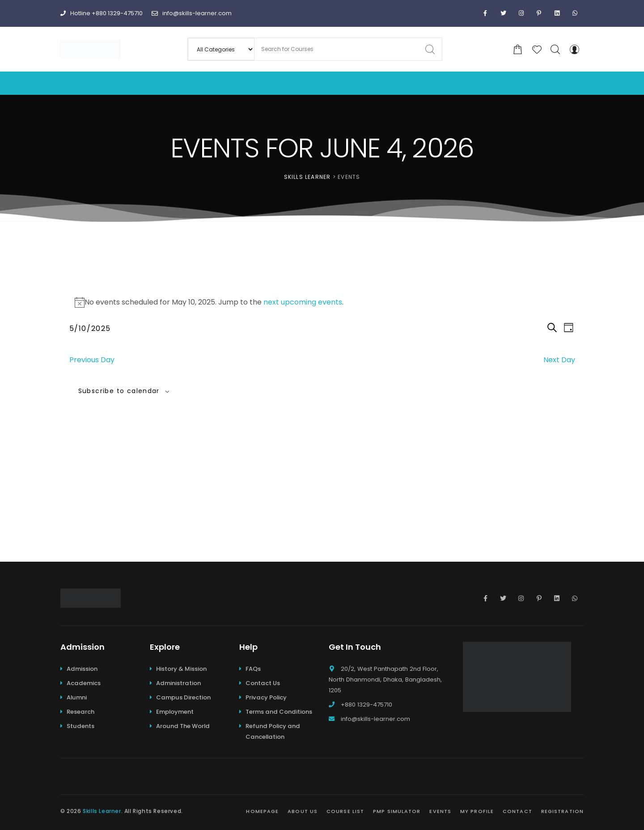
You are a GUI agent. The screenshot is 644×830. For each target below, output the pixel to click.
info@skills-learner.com (192, 13)
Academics (84, 683)
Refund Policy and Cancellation (273, 731)
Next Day (559, 360)
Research (80, 712)
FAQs (253, 669)
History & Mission (181, 669)
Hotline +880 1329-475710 (102, 13)
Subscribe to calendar (119, 391)
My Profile (477, 811)
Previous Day (92, 360)
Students (80, 726)
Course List (345, 811)
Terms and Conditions (279, 712)
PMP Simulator (397, 811)
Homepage (262, 811)
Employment (175, 712)
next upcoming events (303, 302)
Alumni (77, 697)
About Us (303, 811)
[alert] (322, 302)
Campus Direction (183, 697)
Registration (562, 811)
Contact (517, 811)
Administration (178, 683)
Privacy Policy (266, 697)
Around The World (183, 726)
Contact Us (263, 683)
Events (440, 811)
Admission (82, 669)
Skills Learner (102, 811)
